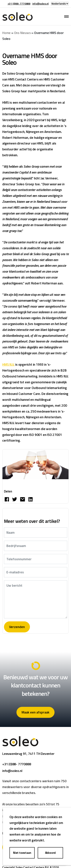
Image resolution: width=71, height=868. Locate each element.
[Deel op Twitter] (15, 499)
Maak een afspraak (35, 712)
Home (6, 33)
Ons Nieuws (22, 33)
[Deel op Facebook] (7, 499)
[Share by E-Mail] (23, 499)
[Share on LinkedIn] (30, 499)
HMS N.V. (8, 364)
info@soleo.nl (41, 4)
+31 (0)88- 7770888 (19, 4)
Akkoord (50, 853)
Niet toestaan (22, 853)
